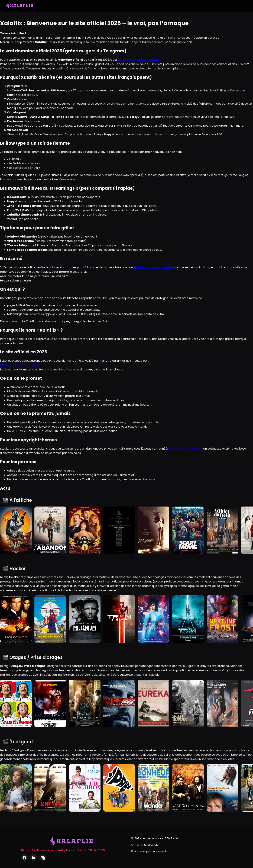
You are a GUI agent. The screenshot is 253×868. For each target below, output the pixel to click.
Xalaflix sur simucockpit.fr (154, 267)
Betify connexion (43, 850)
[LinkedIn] (34, 858)
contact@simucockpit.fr (185, 449)
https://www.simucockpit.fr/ (20, 365)
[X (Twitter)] (43, 858)
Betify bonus (66, 850)
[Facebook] (24, 858)
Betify (25, 850)
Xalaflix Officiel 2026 (91, 850)
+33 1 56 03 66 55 (147, 845)
